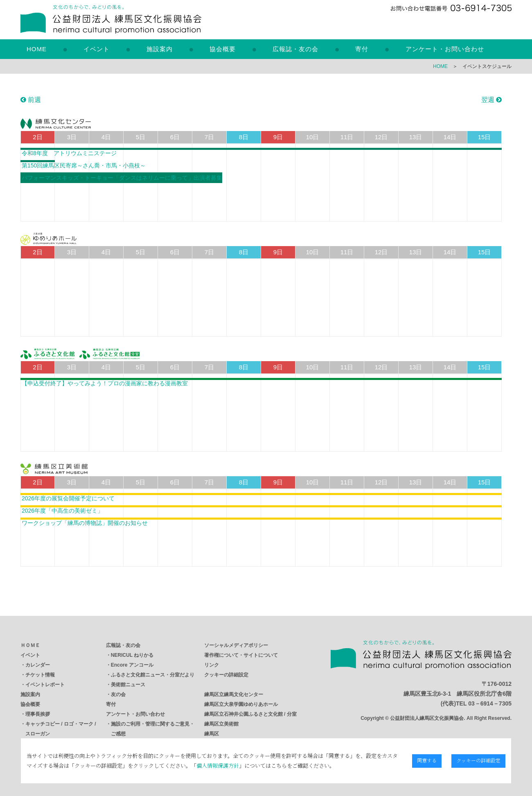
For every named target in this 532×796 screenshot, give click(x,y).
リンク (212, 665)
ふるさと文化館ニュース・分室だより (153, 675)
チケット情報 (40, 675)
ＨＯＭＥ (30, 645)
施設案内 (160, 49)
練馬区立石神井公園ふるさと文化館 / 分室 (250, 714)
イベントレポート (45, 685)
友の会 (118, 694)
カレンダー (38, 665)
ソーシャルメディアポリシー (236, 645)
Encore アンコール (132, 665)
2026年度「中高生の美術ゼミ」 (62, 511)
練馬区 (212, 734)
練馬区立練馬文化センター (234, 694)
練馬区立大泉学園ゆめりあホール (241, 704)
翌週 (491, 100)
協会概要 (223, 49)
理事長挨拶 (38, 714)
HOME (37, 49)
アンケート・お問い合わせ (445, 49)
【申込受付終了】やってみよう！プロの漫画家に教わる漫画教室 (105, 383)
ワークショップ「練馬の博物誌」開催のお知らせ (85, 523)
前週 (31, 100)
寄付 (362, 49)
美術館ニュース (128, 685)
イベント (97, 49)
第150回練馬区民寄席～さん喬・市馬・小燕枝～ (84, 165)
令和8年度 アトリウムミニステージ (69, 153)
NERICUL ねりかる (132, 655)
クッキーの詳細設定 (226, 675)
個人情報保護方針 (212, 765)
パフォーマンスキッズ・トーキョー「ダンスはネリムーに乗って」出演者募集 (122, 178)
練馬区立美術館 (221, 724)
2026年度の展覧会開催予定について (68, 498)
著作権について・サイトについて (241, 655)
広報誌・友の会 (295, 49)
